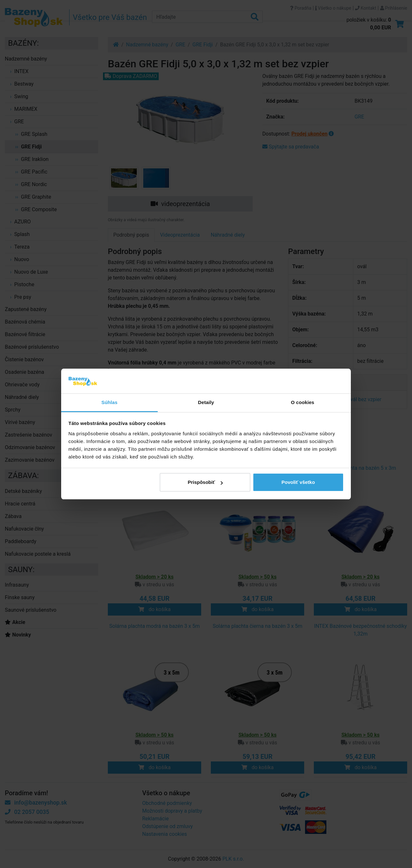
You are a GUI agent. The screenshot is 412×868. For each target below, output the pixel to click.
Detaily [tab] (206, 402)
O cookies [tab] (303, 402)
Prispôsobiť (205, 482)
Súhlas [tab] (109, 402)
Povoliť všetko (298, 482)
